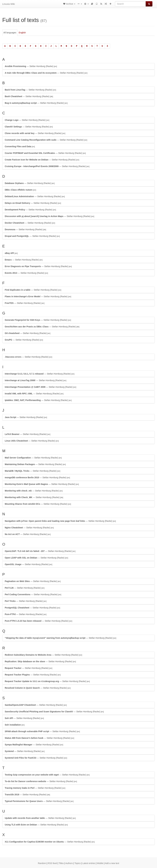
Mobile (100, 863)
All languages (10, 33)
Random (42, 863)
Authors (69, 863)
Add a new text (112, 863)
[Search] (130, 4)
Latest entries (89, 863)
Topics (78, 863)
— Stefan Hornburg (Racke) (31, 66)
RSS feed (52, 863)
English (22, 33)
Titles (61, 863)
